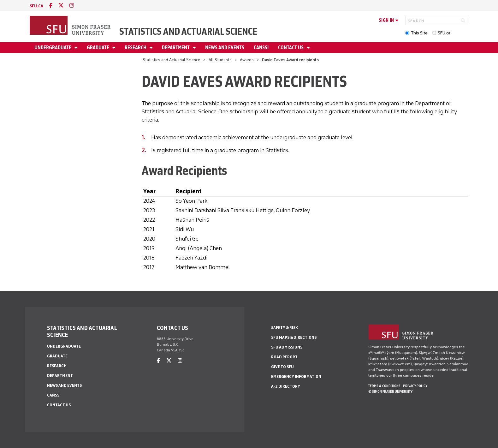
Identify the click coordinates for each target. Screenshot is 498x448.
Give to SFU (282, 367)
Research (136, 48)
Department (176, 48)
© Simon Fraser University (390, 391)
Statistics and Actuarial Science (188, 31)
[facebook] (51, 6)
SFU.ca (444, 33)
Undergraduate (53, 48)
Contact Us (291, 48)
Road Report (284, 357)
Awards (247, 60)
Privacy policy (415, 386)
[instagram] (72, 6)
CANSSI (261, 48)
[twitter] (61, 6)
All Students (220, 60)
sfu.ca (36, 6)
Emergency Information (296, 376)
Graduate (98, 48)
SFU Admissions (287, 347)
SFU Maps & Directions (294, 337)
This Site (419, 33)
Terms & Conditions (384, 386)
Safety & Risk (285, 328)
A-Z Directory (286, 386)
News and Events (225, 48)
